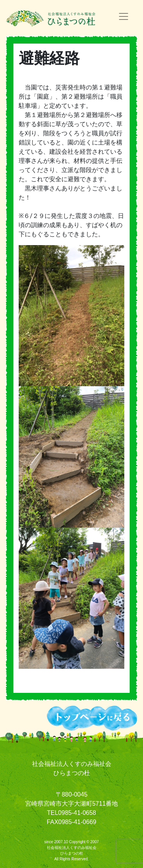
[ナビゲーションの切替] (124, 16)
